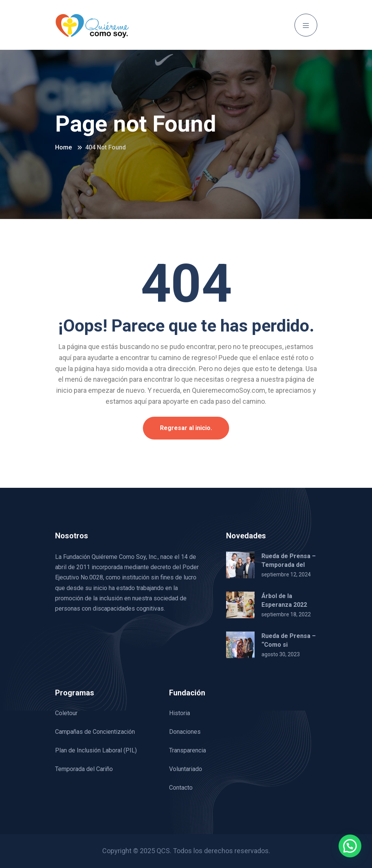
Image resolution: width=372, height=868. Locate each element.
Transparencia (188, 750)
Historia (180, 713)
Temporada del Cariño (84, 769)
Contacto (181, 788)
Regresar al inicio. (186, 428)
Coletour (66, 713)
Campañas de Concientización (95, 732)
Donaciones (185, 732)
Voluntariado (186, 769)
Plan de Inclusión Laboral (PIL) (96, 750)
